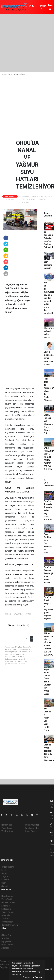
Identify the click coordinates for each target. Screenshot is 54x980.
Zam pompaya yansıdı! (48, 265)
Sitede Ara (6, 935)
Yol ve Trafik (7, 899)
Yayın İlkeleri (7, 828)
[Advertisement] (27, 43)
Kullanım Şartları (32, 825)
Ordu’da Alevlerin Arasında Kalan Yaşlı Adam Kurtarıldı (48, 510)
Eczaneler (6, 906)
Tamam (37, 977)
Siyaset (5, 886)
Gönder (32, 639)
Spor (4, 883)
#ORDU (8, 614)
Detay (26, 977)
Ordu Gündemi (33, 7)
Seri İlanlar (6, 919)
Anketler (5, 938)
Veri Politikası (7, 831)
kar (12, 411)
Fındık (4, 870)
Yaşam (5, 876)
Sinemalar (6, 915)
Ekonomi (5, 880)
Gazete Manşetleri (10, 925)
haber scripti (5, 973)
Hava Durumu (7, 896)
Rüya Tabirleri (7, 945)
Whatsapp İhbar (32, 828)
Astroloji (5, 948)
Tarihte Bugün (8, 912)
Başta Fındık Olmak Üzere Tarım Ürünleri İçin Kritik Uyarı (48, 682)
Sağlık (4, 873)
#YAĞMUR (19, 614)
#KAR (28, 614)
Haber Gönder (31, 831)
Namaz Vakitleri (8, 903)
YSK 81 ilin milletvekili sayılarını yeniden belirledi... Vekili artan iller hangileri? (49, 298)
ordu (32, 586)
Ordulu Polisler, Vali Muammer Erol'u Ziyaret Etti (49, 424)
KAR (21, 488)
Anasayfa (6, 74)
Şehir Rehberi (7, 922)
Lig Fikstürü (6, 909)
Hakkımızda (7, 825)
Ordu (8, 389)
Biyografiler (7, 941)
